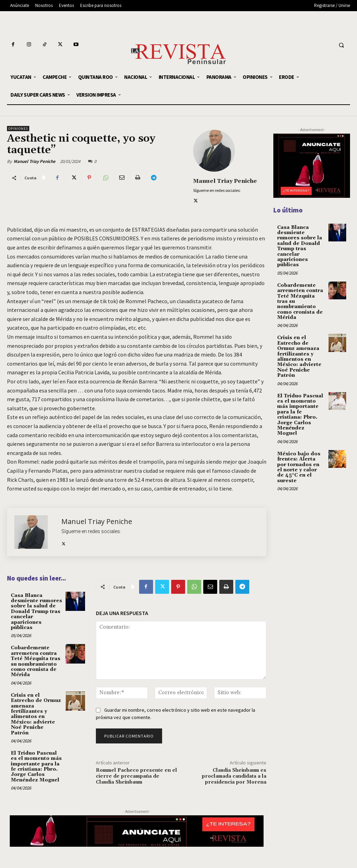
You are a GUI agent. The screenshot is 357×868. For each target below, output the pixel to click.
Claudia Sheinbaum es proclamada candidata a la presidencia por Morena (234, 776)
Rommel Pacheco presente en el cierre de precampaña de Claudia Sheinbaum (136, 776)
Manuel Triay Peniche (35, 161)
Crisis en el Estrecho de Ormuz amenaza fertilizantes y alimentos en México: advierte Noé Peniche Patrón (36, 714)
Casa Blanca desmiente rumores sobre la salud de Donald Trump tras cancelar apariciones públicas (36, 612)
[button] (341, 45)
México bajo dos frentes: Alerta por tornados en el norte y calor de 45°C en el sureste (299, 467)
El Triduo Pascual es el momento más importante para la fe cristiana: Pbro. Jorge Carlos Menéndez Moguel (36, 767)
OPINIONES (18, 129)
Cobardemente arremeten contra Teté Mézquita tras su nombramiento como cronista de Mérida (36, 661)
